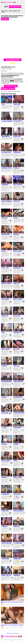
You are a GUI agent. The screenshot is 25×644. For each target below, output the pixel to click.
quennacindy (17, 559)
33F (22, 497)
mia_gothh (17, 316)
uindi (3, 332)
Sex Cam (16, 633)
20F (22, 237)
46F (10, 319)
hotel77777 (17, 201)
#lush (15, 86)
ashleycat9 (17, 137)
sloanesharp (5, 494)
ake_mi (4, 251)
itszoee (16, 218)
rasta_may (17, 104)
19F (22, 270)
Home (3, 11)
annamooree (5, 559)
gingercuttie (17, 332)
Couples (10, 11)
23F (22, 139)
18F (10, 221)
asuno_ (16, 461)
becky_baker (5, 349)
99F (24, 301)
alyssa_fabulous (7, 201)
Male (19, 11)
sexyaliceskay (6, 461)
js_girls (4, 428)
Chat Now (5, 19)
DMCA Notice (20, 640)
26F (23, 335)
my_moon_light (6, 152)
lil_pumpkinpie (18, 543)
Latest (3, 12)
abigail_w (16, 526)
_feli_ (3, 104)
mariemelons (17, 268)
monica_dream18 (18, 511)
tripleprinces (6, 137)
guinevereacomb (6, 381)
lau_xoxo (16, 349)
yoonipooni (5, 511)
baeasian (4, 444)
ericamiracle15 (18, 397)
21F (22, 107)
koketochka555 (18, 381)
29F (24, 399)
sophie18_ (16, 235)
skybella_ (16, 168)
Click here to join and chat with (13, 60)
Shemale (15, 11)
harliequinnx (17, 428)
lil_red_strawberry (8, 121)
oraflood (16, 366)
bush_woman (17, 477)
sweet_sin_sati (6, 575)
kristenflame (5, 235)
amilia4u (4, 397)
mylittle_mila (18, 251)
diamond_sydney (7, 168)
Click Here (3, 91)
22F (22, 351)
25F (22, 171)
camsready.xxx (13, 640)
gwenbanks (5, 185)
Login (6, 6)
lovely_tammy (18, 299)
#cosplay (5, 89)
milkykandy (5, 413)
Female (6, 11)
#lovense (8, 86)
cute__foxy (5, 268)
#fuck (12, 89)
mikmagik (4, 366)
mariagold (5, 316)
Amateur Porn (10, 633)
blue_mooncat (18, 185)
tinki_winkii (5, 299)
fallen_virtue (18, 121)
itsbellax (4, 526)
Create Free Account (15, 6)
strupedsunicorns (19, 413)
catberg (16, 444)
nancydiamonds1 (7, 543)
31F (10, 335)
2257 (12, 641)
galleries (12, 91)
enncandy (5, 218)
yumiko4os (17, 575)
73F (11, 352)
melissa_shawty (6, 284)
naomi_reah (17, 494)
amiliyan (4, 477)
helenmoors (17, 152)
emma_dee (16, 284)
